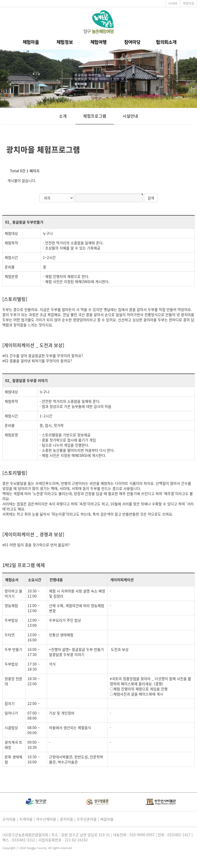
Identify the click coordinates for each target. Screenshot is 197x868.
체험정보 (65, 42)
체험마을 (189, 3)
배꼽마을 (107, 819)
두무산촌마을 (87, 819)
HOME (173, 3)
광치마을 (66, 819)
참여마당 (132, 42)
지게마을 (26, 819)
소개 (63, 116)
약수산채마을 (46, 819)
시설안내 (130, 116)
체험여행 (98, 42)
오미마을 (9, 819)
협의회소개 (166, 42)
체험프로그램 (95, 116)
